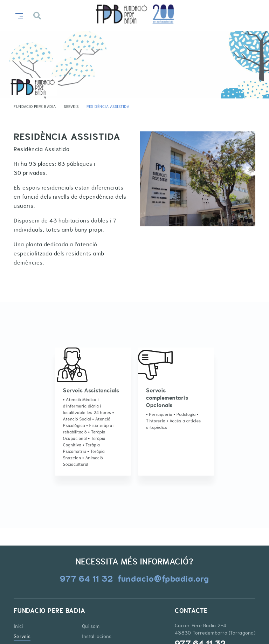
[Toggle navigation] (18, 15)
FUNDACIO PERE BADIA (35, 107)
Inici (18, 626)
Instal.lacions (97, 636)
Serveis (71, 107)
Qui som (91, 626)
